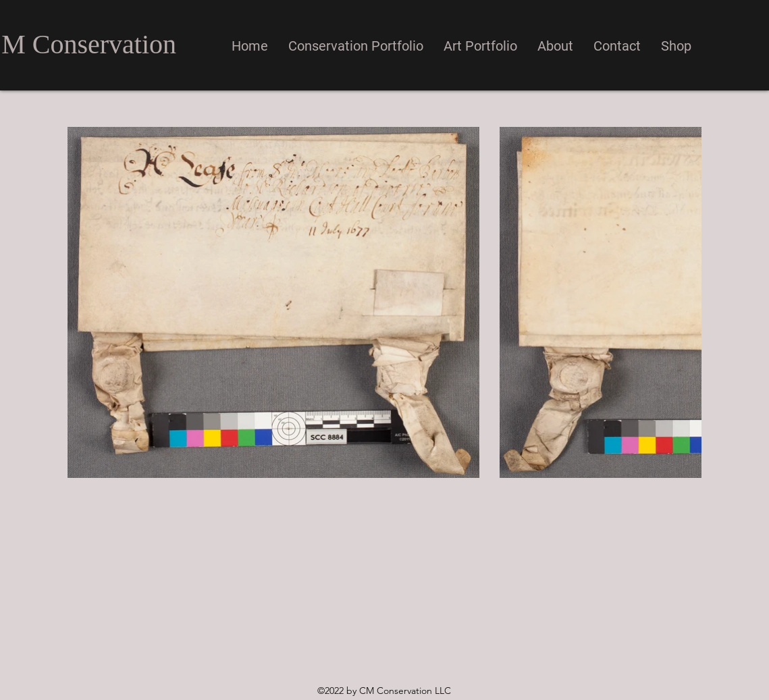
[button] (356, 46)
